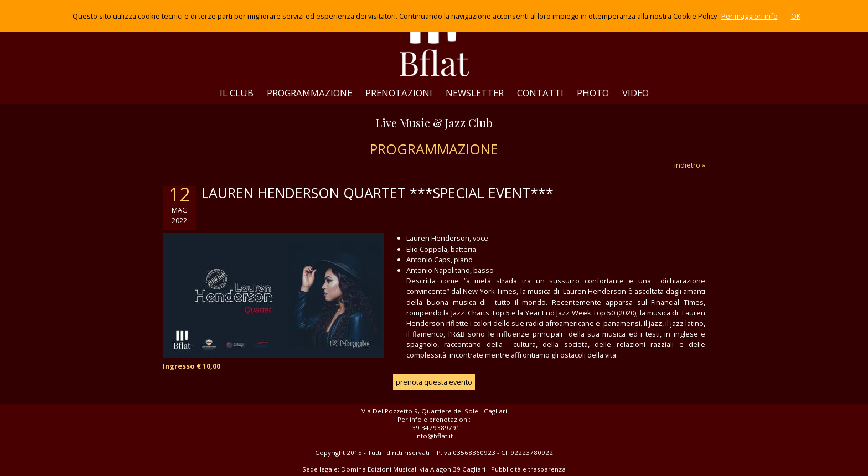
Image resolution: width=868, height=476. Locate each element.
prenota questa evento (434, 382)
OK (796, 16)
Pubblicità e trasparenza (528, 469)
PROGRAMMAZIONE (309, 93)
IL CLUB (237, 93)
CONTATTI (540, 93)
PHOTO (593, 93)
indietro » (690, 165)
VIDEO (635, 93)
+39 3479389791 (434, 428)
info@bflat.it (434, 436)
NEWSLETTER (475, 93)
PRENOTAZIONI (399, 93)
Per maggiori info (750, 16)
